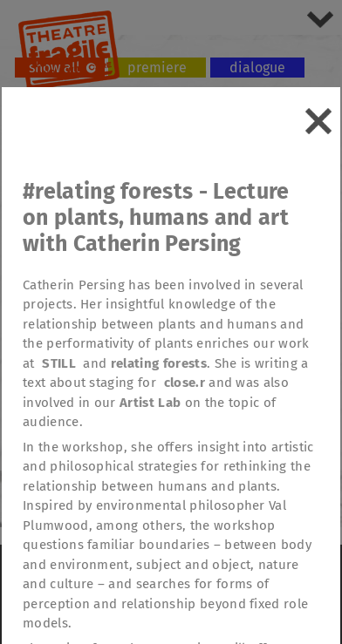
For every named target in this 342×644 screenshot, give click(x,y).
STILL (59, 363)
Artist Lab (150, 403)
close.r (185, 383)
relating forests (159, 363)
